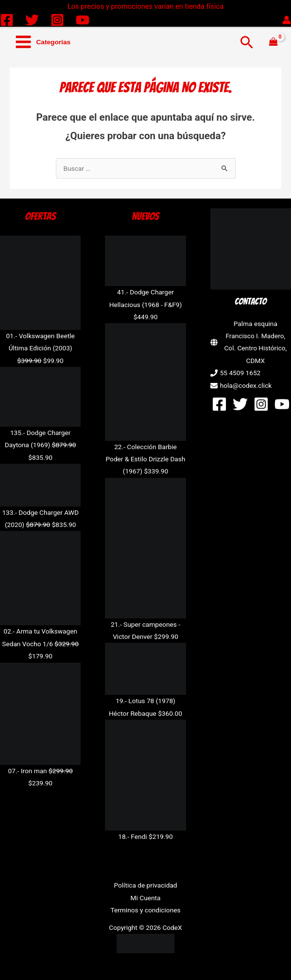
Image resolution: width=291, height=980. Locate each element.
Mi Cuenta (146, 898)
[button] (247, 42)
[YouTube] (83, 20)
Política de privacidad (145, 885)
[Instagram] (57, 20)
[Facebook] (7, 20)
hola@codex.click (246, 385)
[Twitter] (32, 20)
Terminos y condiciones (145, 910)
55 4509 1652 (240, 373)
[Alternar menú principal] (43, 42)
